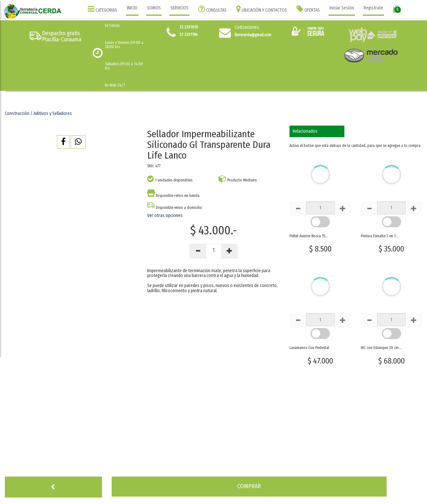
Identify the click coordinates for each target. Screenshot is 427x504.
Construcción (17, 113)
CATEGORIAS (102, 9)
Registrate (373, 8)
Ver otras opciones (165, 216)
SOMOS (154, 8)
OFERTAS (308, 9)
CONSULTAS (212, 9)
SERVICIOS (179, 8)
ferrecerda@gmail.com (253, 35)
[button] (63, 142)
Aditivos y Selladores (53, 113)
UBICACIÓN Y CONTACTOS (262, 9)
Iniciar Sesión (342, 8)
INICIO (132, 8)
